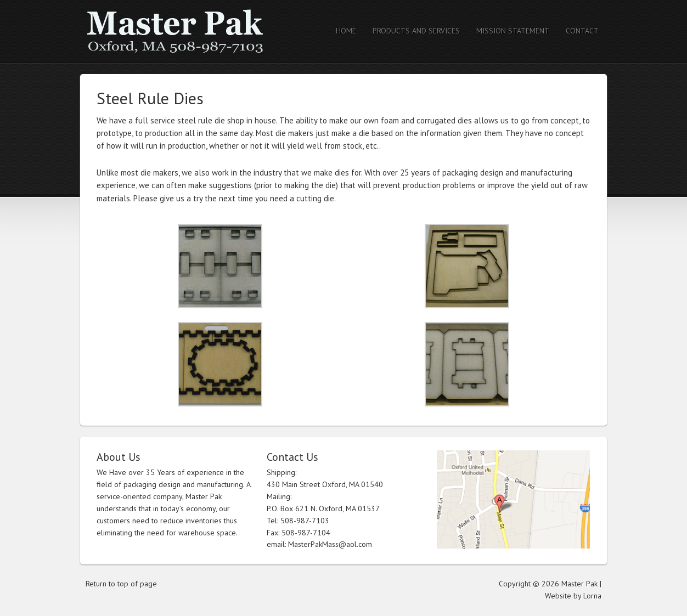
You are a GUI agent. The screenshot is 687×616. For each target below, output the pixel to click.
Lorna (592, 596)
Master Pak (176, 32)
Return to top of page (121, 584)
